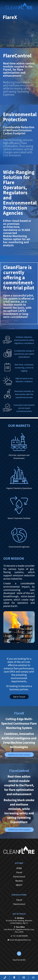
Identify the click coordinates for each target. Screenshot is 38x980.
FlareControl (19, 877)
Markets (19, 881)
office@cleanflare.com (23, 940)
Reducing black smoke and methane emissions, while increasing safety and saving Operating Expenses (18, 88)
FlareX (19, 872)
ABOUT (19, 885)
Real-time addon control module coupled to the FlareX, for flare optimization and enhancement (19, 69)
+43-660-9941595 (22, 936)
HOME (19, 868)
